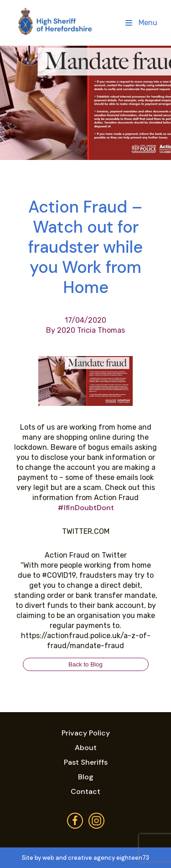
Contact (85, 791)
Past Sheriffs (86, 762)
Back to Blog (85, 664)
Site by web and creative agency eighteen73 (85, 858)
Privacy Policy (86, 733)
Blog (86, 777)
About (86, 748)
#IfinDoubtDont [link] (86, 508)
